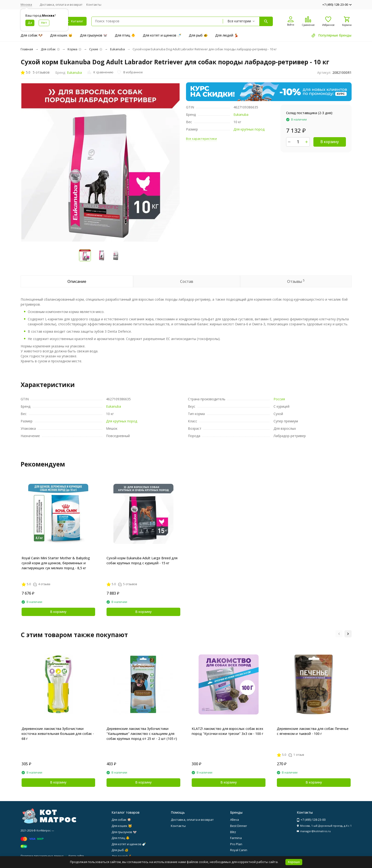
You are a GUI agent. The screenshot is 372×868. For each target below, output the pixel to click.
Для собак (48, 49)
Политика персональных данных (42, 856)
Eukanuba (117, 49)
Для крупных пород (249, 129)
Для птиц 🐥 (125, 35)
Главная (27, 49)
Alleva (235, 820)
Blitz (233, 832)
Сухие (94, 49)
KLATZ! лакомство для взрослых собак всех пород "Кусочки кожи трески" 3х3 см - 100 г (228, 731)
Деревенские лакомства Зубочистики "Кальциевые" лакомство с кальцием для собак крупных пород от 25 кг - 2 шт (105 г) (142, 734)
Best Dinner (239, 826)
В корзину (330, 142)
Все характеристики (201, 139)
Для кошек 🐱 (61, 35)
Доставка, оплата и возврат (61, 5)
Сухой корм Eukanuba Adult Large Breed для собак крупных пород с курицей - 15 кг (142, 560)
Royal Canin (239, 850)
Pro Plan (236, 844)
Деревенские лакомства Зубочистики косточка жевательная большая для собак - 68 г (58, 734)
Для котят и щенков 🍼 (162, 35)
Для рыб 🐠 (198, 35)
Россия (279, 399)
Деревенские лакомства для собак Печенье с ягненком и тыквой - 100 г (313, 731)
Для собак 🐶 (32, 35)
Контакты (94, 5)
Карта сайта (76, 856)
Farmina (236, 838)
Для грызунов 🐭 (94, 35)
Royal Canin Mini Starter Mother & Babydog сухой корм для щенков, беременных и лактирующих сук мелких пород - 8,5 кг (56, 563)
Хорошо (294, 862)
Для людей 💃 (227, 35)
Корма (72, 49)
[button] (339, 634)
